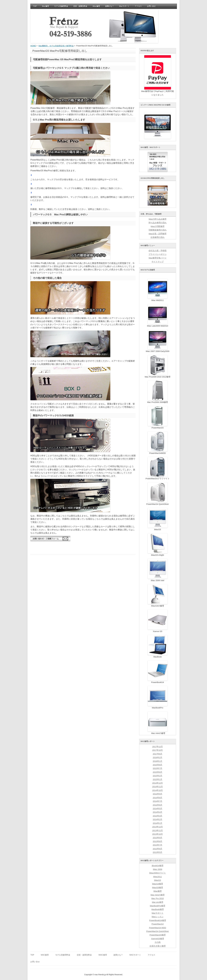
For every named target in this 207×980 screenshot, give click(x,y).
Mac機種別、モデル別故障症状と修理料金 (56, 46)
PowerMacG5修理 (158, 935)
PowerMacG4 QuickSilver (158, 931)
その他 (158, 942)
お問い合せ (151, 6)
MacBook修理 (158, 909)
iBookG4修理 (158, 866)
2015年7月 (158, 768)
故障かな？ (110, 6)
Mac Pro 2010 (158, 898)
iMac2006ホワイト (158, 873)
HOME (33, 46)
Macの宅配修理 (158, 226)
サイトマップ (158, 262)
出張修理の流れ (158, 237)
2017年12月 (158, 747)
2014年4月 (158, 812)
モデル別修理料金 (61, 6)
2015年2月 (158, 776)
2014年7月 (158, 801)
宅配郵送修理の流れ (158, 230)
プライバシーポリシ (158, 254)
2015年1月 (158, 779)
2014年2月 (158, 819)
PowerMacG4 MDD (158, 928)
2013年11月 (158, 830)
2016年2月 (158, 757)
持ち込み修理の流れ (158, 223)
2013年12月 (158, 827)
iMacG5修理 (158, 888)
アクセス (138, 6)
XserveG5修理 (158, 939)
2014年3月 (158, 816)
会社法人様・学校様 (158, 251)
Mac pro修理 (158, 902)
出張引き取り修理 (158, 946)
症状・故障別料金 (80, 6)
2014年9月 (158, 794)
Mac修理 (45, 6)
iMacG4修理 (158, 884)
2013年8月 (158, 841)
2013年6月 (158, 849)
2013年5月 (158, 852)
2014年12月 (158, 783)
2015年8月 (158, 765)
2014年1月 (158, 823)
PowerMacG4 (158, 924)
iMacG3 (158, 880)
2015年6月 (158, 772)
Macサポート (124, 6)
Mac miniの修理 (158, 895)
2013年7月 (158, 845)
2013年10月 (158, 834)
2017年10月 (158, 750)
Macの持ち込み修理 (158, 219)
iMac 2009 (158, 869)
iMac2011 (158, 877)
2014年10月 (158, 790)
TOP (35, 6)
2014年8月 (158, 798)
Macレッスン (158, 917)
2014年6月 (158, 805)
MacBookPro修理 (158, 906)
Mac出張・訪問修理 (158, 234)
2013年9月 (158, 838)
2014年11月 (158, 787)
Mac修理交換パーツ (158, 258)
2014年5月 (158, 809)
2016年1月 (158, 761)
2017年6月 (158, 754)
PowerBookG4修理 (158, 920)
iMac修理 (96, 6)
